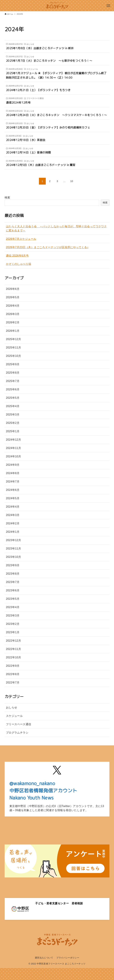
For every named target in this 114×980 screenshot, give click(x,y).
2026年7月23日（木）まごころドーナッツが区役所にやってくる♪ (47, 247)
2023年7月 (13, 582)
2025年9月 (13, 364)
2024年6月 (13, 490)
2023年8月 (13, 574)
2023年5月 (13, 599)
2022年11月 (14, 649)
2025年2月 (13, 423)
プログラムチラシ (17, 733)
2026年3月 (13, 314)
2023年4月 (13, 607)
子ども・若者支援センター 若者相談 (59, 903)
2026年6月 (13, 289)
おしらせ (12, 707)
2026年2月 (13, 322)
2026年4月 (13, 306)
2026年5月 (13, 297)
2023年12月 (14, 540)
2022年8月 (13, 674)
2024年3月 (13, 515)
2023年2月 (13, 624)
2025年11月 (14, 348)
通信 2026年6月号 (17, 256)
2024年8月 (13, 473)
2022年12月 (14, 641)
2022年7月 (13, 683)
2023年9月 (13, 565)
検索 (7, 197)
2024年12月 (14, 440)
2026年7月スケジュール (21, 239)
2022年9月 (13, 666)
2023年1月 (13, 632)
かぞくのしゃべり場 (19, 264)
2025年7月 (13, 381)
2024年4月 (13, 507)
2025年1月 (13, 431)
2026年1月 (13, 331)
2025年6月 (13, 389)
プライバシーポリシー (68, 958)
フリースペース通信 (19, 724)
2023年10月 (14, 557)
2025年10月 (14, 356)
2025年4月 (13, 406)
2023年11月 (14, 549)
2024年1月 (13, 532)
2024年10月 (14, 456)
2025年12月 (14, 339)
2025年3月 (13, 415)
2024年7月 (13, 482)
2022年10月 (14, 657)
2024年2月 (13, 523)
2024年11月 (14, 448)
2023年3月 (13, 616)
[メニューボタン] (108, 6)
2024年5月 (13, 498)
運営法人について (44, 958)
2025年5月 (13, 398)
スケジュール (14, 716)
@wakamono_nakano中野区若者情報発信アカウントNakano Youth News (43, 791)
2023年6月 (13, 590)
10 (72, 181)
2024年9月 (13, 465)
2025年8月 (13, 373)
